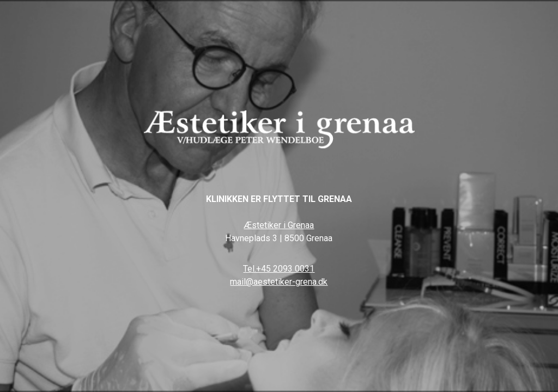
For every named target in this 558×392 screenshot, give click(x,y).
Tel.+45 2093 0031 (279, 269)
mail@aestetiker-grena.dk (279, 282)
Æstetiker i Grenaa (279, 225)
